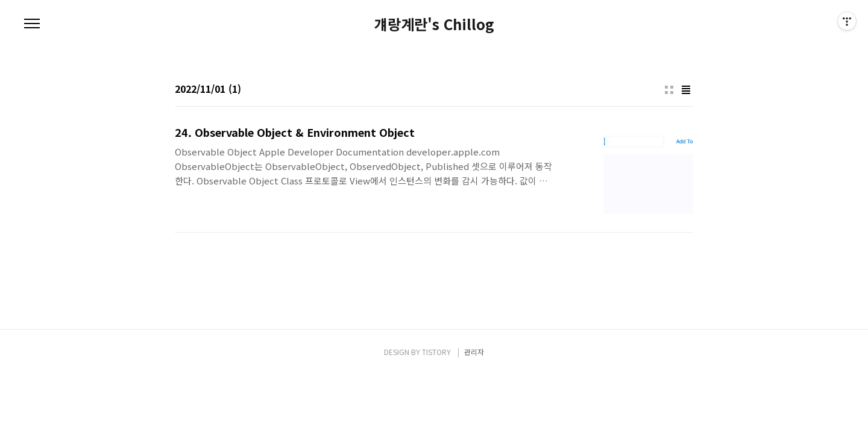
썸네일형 (669, 90)
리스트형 (686, 90)
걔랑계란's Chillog (434, 24)
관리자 (474, 352)
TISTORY (436, 352)
